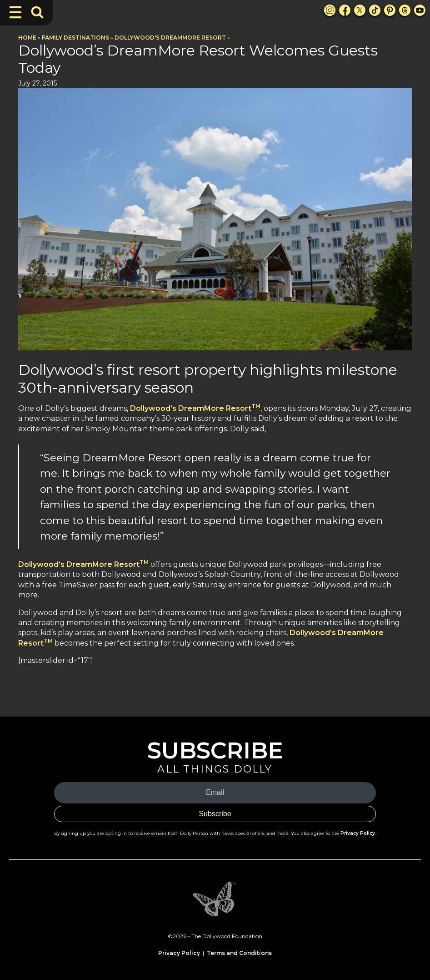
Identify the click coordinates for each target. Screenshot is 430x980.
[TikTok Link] (375, 10)
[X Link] (360, 10)
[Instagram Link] (330, 10)
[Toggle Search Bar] (37, 12)
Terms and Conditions (239, 953)
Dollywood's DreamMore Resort (170, 38)
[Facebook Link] (345, 10)
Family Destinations (75, 38)
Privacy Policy (358, 833)
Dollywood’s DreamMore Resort (195, 408)
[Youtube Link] (420, 10)
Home (27, 38)
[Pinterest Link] (390, 10)
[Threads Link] (405, 10)
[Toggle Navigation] (15, 12)
